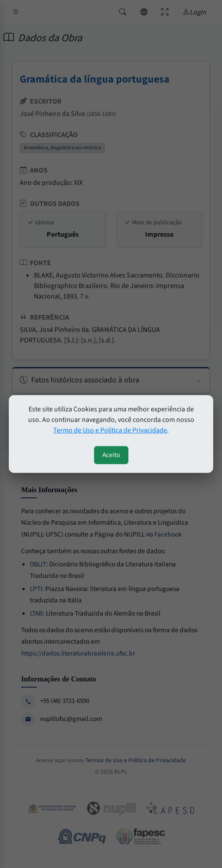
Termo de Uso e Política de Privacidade (110, 430)
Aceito (111, 455)
